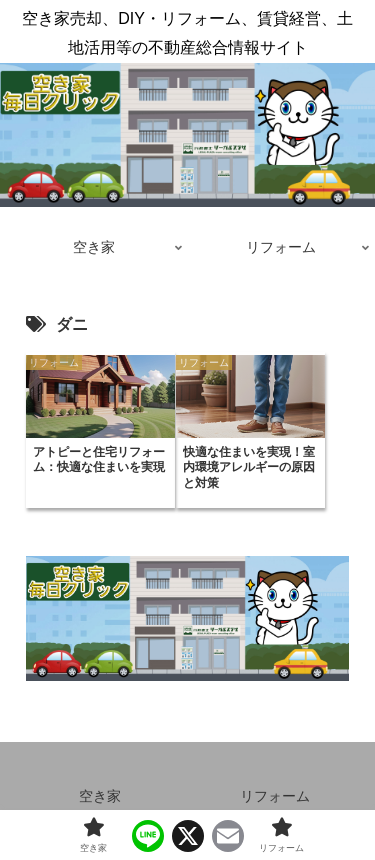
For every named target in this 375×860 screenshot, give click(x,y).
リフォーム (275, 796)
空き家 (100, 796)
